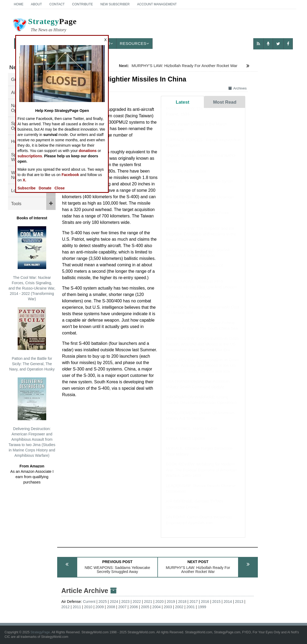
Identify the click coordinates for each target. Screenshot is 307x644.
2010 (88, 607)
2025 (103, 602)
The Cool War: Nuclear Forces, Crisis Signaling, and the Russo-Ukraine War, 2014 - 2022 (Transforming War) (32, 264)
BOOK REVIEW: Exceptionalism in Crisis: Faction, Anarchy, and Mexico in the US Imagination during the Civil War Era (203, 349)
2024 (114, 602)
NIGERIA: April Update (186, 176)
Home (19, 4)
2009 (100, 607)
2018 (182, 602)
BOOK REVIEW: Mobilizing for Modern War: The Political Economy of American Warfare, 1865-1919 (201, 475)
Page (44, 26)
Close (60, 188)
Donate (45, 188)
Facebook (70, 175)
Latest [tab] (183, 102)
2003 (168, 607)
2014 (228, 602)
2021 (148, 602)
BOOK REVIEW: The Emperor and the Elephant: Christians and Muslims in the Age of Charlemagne (201, 239)
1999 (202, 607)
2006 (134, 607)
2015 (216, 602)
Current (89, 602)
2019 (171, 602)
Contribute (83, 4)
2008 (111, 607)
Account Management (157, 4)
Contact (57, 4)
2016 (205, 602)
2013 (239, 602)
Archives (238, 88)
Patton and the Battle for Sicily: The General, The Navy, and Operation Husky (32, 339)
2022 (137, 602)
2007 (122, 607)
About (36, 4)
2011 (77, 607)
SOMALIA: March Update (188, 302)
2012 (65, 607)
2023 (125, 602)
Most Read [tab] (225, 102)
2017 (194, 602)
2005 (145, 607)
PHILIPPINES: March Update (192, 434)
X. (24, 180)
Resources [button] (134, 43)
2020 (159, 602)
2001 (191, 607)
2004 (156, 607)
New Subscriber (115, 4)
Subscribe (26, 188)
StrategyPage (40, 632)
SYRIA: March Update (185, 444)
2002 (179, 607)
